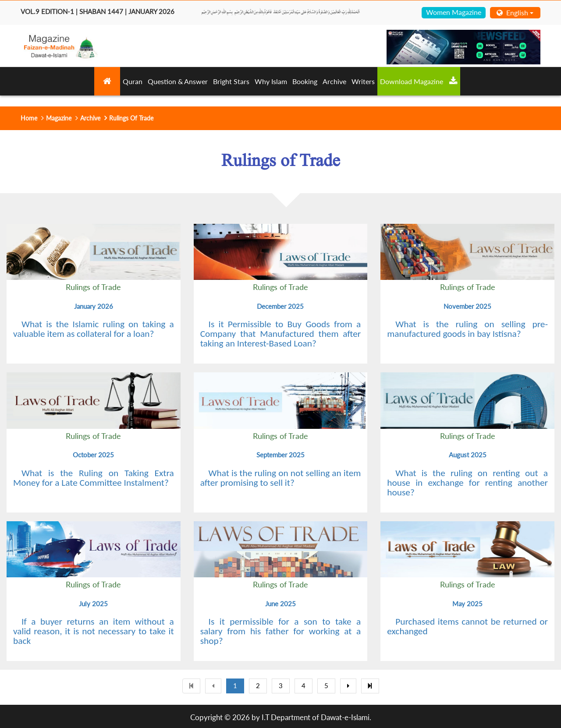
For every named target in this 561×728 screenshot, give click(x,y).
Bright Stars (231, 81)
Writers (363, 81)
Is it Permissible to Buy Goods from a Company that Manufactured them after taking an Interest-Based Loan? (281, 334)
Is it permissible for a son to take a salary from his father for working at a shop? (281, 631)
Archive (334, 81)
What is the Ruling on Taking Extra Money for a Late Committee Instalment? (94, 478)
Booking (305, 81)
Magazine (59, 118)
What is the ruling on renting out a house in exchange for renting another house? (467, 483)
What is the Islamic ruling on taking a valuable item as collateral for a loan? (94, 329)
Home (29, 118)
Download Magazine (419, 81)
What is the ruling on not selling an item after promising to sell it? (281, 478)
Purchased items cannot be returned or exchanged (467, 626)
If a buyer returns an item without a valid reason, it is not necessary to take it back (94, 631)
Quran (133, 81)
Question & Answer (178, 81)
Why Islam (271, 81)
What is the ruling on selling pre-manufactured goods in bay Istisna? (467, 329)
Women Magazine (454, 12)
